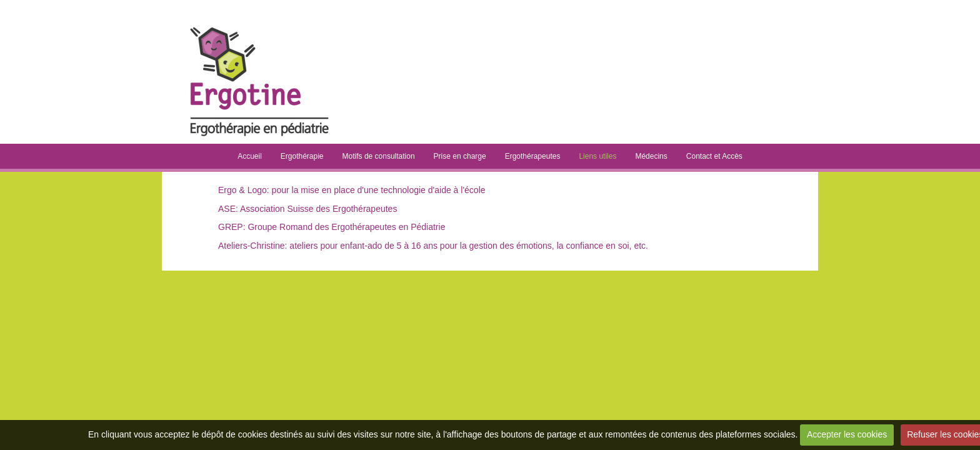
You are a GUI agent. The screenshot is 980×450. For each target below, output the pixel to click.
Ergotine (419, 25)
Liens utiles (597, 156)
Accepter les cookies (847, 434)
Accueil (250, 156)
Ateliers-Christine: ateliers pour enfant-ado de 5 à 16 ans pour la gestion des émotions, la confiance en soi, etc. (433, 246)
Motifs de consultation (379, 156)
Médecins (651, 156)
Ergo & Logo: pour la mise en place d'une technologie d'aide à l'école (352, 190)
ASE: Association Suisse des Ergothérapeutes (307, 209)
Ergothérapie (302, 156)
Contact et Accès (714, 156)
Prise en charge (460, 156)
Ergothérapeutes (533, 156)
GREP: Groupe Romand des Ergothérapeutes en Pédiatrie (332, 227)
